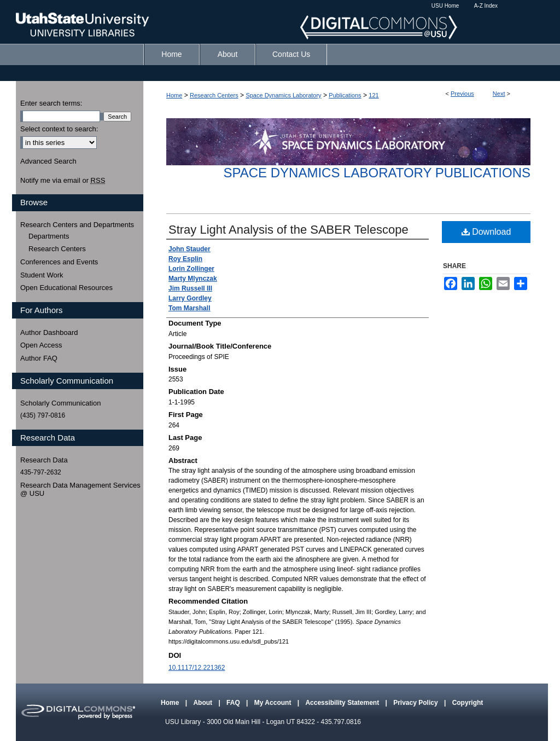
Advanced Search (48, 161)
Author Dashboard (49, 332)
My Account (274, 703)
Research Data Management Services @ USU (80, 490)
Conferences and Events (59, 262)
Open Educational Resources (66, 288)
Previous (462, 94)
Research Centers (214, 95)
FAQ (234, 703)
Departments (49, 236)
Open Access (41, 345)
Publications (345, 95)
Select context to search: (59, 129)
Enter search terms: (51, 103)
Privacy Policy (416, 703)
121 (374, 95)
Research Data (44, 460)
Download (486, 232)
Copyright (468, 703)
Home (174, 95)
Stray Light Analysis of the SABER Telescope (288, 230)
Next (499, 94)
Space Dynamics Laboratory (283, 95)
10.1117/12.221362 (197, 668)
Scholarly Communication (60, 403)
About (203, 703)
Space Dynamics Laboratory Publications (377, 173)
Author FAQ (39, 358)
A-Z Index (486, 6)
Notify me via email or (63, 181)
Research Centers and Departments (77, 225)
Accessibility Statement (343, 703)
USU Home (445, 6)
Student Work (42, 275)
